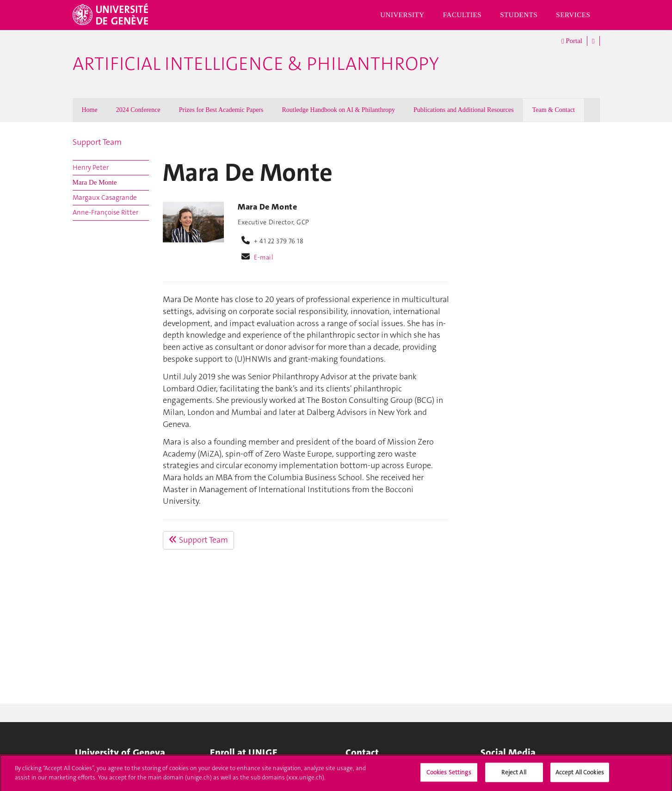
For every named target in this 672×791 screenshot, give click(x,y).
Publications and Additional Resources (464, 110)
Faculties (462, 15)
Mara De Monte (95, 182)
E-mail (264, 257)
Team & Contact (554, 110)
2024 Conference (138, 110)
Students (519, 15)
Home (90, 110)
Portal (572, 41)
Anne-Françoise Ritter (105, 212)
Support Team (97, 142)
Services (573, 15)
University (402, 15)
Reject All (514, 776)
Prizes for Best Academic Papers (221, 110)
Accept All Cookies (580, 776)
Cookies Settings (449, 776)
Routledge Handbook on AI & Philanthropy (338, 110)
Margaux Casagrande (105, 198)
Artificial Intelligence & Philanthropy (256, 64)
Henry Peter (91, 167)
